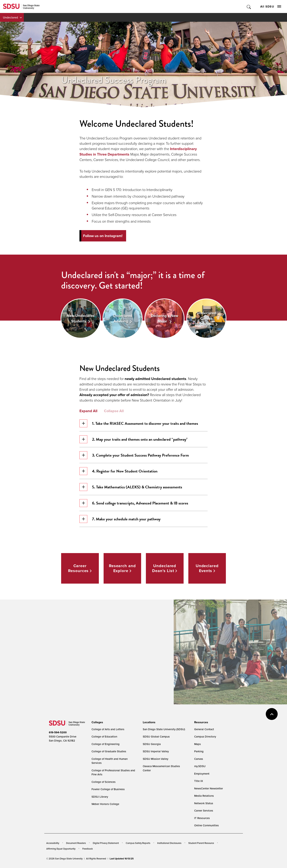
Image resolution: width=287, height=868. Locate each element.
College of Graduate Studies (109, 751)
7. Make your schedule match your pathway (120, 519)
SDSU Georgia (152, 744)
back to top (272, 714)
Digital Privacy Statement (106, 843)
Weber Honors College (105, 804)
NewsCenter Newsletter (209, 788)
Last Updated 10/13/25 (122, 859)
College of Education (104, 736)
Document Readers (76, 843)
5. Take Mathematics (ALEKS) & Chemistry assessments (131, 487)
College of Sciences (104, 782)
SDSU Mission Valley (155, 759)
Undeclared (10, 17)
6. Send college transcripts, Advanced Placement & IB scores (134, 503)
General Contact (204, 729)
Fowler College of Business (108, 789)
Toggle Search (249, 6)
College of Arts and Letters (108, 729)
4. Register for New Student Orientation (118, 471)
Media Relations (204, 796)
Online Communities (206, 825)
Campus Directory (205, 736)
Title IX (199, 781)
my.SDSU (200, 766)
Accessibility (53, 843)
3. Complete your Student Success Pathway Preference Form (134, 455)
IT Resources (202, 818)
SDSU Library (100, 797)
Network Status (204, 803)
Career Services (204, 811)
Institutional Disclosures (169, 843)
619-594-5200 (58, 732)
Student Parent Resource (201, 843)
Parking (199, 751)
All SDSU (271, 6)
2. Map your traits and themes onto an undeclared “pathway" (134, 439)
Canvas (199, 759)
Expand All (88, 411)
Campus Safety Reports (138, 843)
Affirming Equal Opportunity (61, 849)
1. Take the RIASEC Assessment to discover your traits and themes (139, 423)
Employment (202, 774)
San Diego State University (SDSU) (164, 729)
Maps (197, 744)
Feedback (88, 849)
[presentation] (97, 722)
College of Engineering (106, 744)
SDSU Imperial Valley (156, 751)
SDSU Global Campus (156, 736)
